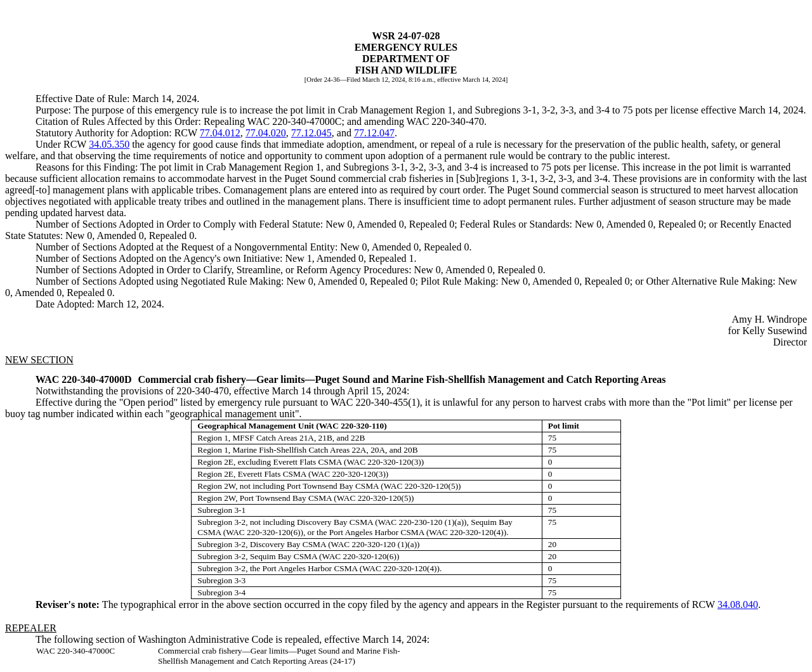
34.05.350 (109, 144)
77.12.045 (311, 133)
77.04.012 (220, 133)
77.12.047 (374, 133)
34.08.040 (738, 604)
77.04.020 (266, 133)
